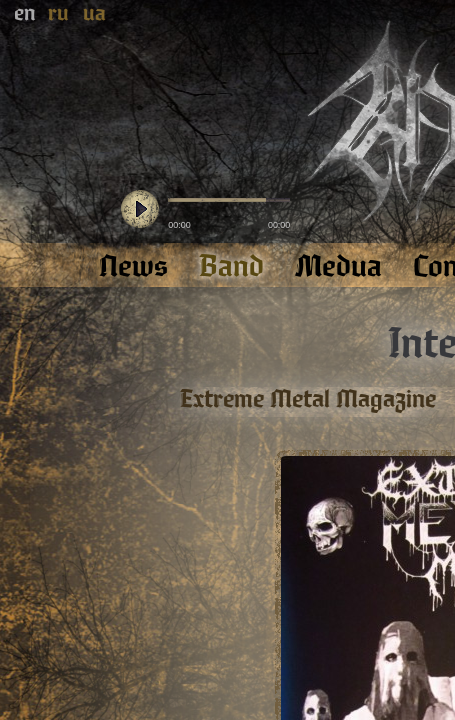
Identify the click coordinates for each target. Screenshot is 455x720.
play (140, 210)
